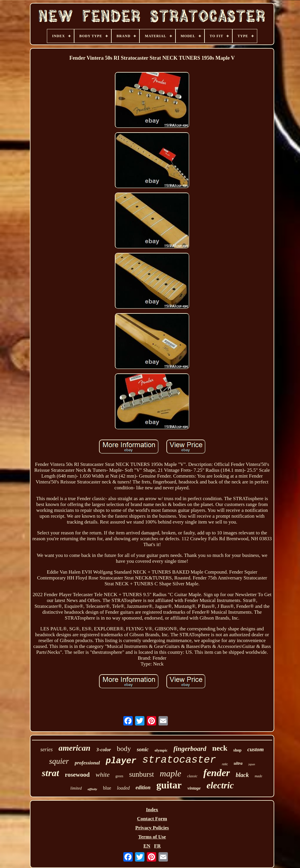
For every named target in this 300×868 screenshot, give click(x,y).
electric (220, 785)
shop (237, 750)
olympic (161, 750)
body (124, 749)
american (75, 748)
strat (51, 773)
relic (225, 764)
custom (255, 749)
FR (157, 846)
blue (107, 788)
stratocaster (179, 760)
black (242, 775)
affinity (92, 789)
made (258, 776)
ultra (238, 763)
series (47, 749)
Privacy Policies (152, 828)
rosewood (77, 775)
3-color (104, 750)
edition (143, 788)
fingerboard (190, 749)
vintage (194, 788)
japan (252, 764)
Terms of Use (152, 837)
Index (152, 810)
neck (220, 748)
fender (217, 773)
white (103, 774)
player (121, 761)
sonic (143, 749)
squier (59, 761)
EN (147, 846)
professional (87, 763)
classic (192, 776)
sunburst (142, 774)
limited (76, 788)
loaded (123, 788)
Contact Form (152, 819)
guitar (169, 785)
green (119, 776)
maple (170, 773)
